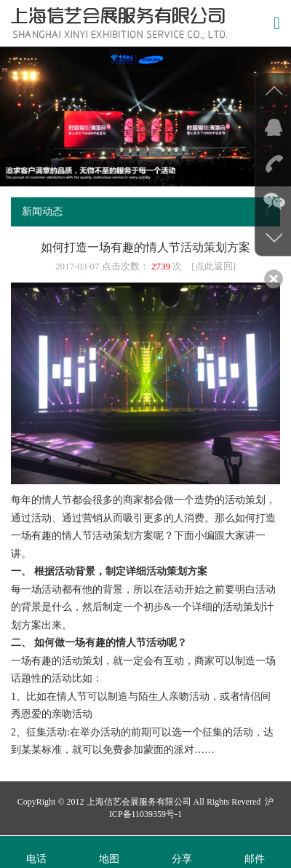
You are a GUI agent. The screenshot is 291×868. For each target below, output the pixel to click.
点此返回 (214, 266)
